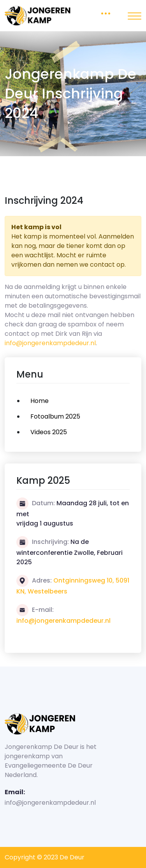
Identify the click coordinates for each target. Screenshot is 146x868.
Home (40, 401)
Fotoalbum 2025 (55, 416)
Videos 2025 (49, 432)
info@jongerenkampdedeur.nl (50, 343)
